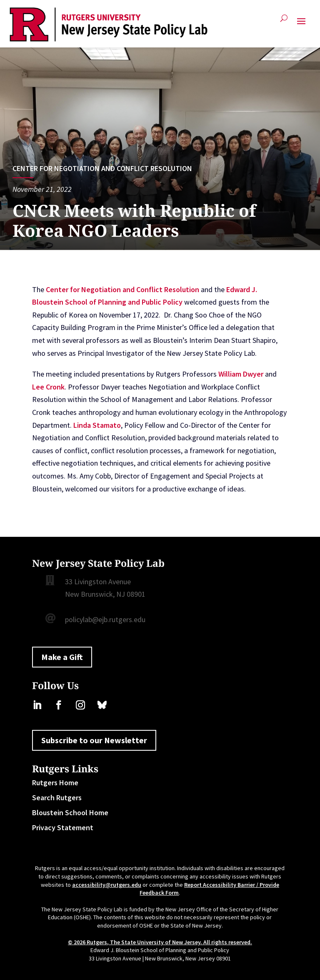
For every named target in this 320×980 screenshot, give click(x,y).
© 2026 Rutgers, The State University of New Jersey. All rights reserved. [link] (160, 942)
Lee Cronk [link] (48, 387)
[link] (109, 25)
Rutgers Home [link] (55, 783)
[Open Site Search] (284, 21)
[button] (301, 25)
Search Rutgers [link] (57, 798)
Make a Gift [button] (62, 657)
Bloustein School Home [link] (70, 813)
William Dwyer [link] (241, 374)
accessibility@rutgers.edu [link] (107, 885)
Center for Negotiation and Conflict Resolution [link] (102, 168)
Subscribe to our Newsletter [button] (94, 740)
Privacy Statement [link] (63, 827)
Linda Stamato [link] (97, 425)
